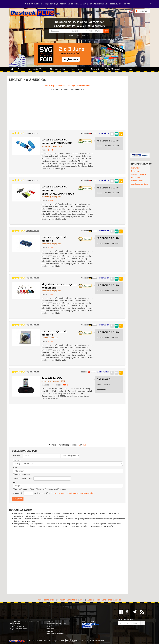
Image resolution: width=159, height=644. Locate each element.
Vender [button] (132, 69)
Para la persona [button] (79, 69)
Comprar (61, 600)
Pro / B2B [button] (96, 69)
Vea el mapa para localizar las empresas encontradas (67, 86)
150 (84, 445)
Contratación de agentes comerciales (140, 182)
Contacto (50, 621)
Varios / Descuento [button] (114, 69)
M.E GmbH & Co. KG (108, 141)
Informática (104, 133)
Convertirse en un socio (56, 624)
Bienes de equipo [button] (58, 69)
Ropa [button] (21, 69)
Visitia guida (136, 177)
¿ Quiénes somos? (139, 174)
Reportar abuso (33, 133)
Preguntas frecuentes (136, 169)
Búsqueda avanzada (79, 35)
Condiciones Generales (111, 600)
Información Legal (54, 631)
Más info (126, 4)
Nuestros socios (93, 600)
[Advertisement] (67, 109)
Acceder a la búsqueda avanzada (67, 89)
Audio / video (103, 372)
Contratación (72, 600)
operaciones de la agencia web (51, 641)
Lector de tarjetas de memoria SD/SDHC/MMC (57, 141)
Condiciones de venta (55, 634)
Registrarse (51, 629)
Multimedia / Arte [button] (37, 69)
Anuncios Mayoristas (47, 600)
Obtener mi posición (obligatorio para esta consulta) (72, 493)
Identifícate (51, 626)
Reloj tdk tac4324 (52, 378)
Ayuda (82, 600)
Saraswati (104, 379)
